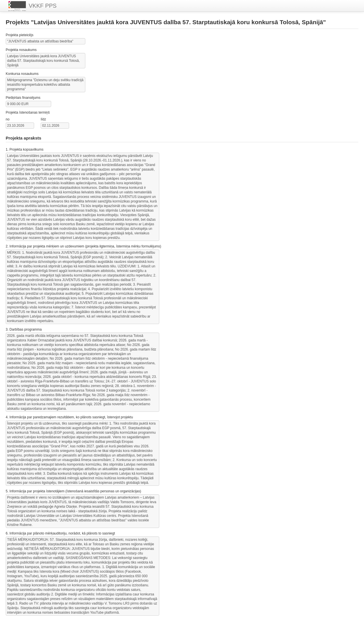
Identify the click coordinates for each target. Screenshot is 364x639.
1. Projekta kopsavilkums (25, 149)
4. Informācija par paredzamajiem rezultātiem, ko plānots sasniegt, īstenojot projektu (69, 417)
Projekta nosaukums (21, 50)
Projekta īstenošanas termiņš (28, 112)
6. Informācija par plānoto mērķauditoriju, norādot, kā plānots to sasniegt (60, 533)
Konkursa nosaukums (22, 74)
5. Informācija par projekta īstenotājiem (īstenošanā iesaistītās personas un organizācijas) (73, 491)
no (8, 119)
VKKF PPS (33, 6)
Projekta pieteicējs (19, 35)
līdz (43, 119)
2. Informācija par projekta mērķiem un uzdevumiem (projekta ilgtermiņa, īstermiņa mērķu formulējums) (83, 246)
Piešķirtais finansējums (23, 98)
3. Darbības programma (24, 329)
